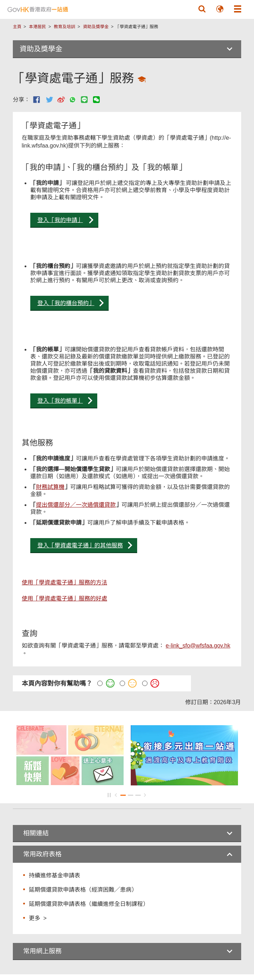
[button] (202, 9)
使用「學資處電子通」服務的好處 (64, 599)
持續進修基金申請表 (55, 875)
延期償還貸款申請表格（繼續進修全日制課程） (89, 904)
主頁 (17, 27)
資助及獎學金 (96, 27)
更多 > (38, 918)
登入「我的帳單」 (60, 401)
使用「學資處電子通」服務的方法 (64, 582)
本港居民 (37, 27)
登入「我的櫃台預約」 (66, 303)
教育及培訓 (64, 27)
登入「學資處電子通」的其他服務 (80, 545)
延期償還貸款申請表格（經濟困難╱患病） (83, 890)
